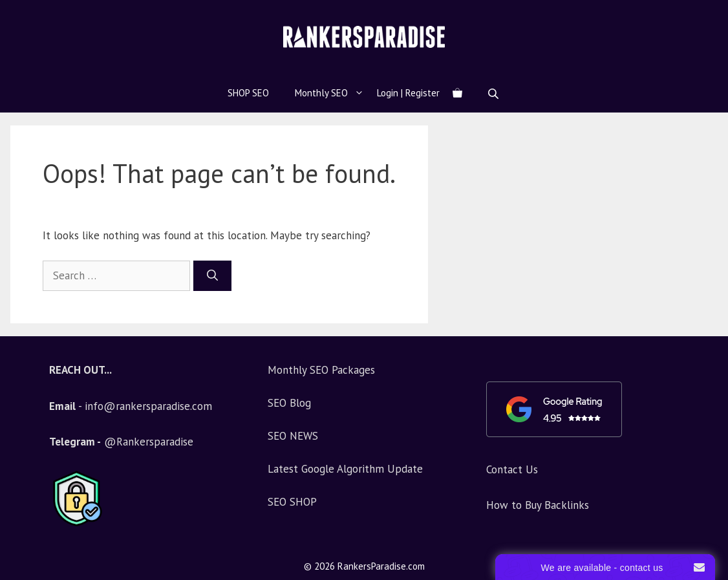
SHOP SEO (248, 93)
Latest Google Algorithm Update (345, 469)
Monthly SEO (336, 93)
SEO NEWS (293, 436)
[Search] (212, 276)
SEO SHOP (292, 502)
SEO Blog (289, 403)
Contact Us (512, 469)
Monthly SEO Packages (321, 370)
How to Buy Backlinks (538, 505)
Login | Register (408, 93)
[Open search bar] (495, 93)
